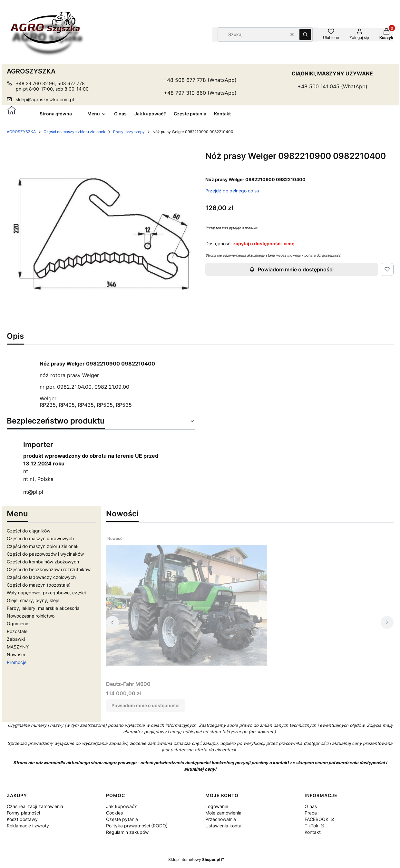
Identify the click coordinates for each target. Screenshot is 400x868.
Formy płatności (23, 813)
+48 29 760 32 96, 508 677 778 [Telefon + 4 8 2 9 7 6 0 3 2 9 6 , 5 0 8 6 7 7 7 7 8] (50, 83)
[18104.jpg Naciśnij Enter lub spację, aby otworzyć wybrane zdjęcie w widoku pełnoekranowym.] (101, 234)
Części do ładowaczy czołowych (41, 577)
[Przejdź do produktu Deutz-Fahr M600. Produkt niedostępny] (187, 605)
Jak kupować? (121, 806)
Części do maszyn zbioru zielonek (74, 132)
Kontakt (313, 832)
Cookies (114, 813)
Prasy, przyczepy (129, 132)
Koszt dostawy (22, 819)
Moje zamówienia (223, 813)
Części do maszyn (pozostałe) (39, 585)
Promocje (17, 662)
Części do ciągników (29, 531)
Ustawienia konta (223, 826)
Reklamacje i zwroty (28, 826)
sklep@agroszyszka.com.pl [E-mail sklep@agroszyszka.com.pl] (45, 99)
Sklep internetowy (194, 859)
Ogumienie (18, 624)
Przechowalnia (221, 819)
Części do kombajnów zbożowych (43, 562)
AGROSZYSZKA (21, 132)
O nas (311, 806)
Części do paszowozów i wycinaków (45, 554)
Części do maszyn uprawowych (40, 538)
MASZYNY (18, 647)
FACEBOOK (317, 819)
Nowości (16, 654)
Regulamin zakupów (127, 832)
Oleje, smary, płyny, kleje (33, 600)
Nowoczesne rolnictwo (31, 616)
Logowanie (217, 806)
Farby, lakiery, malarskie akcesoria (43, 608)
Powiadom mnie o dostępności (292, 269)
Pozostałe (17, 631)
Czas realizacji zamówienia (35, 806)
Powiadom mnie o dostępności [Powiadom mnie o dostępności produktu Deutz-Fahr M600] (146, 705)
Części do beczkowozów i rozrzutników (49, 569)
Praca (311, 813)
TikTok (312, 826)
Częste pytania (122, 819)
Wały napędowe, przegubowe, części (46, 593)
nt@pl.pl (33, 492)
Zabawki (16, 639)
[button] (305, 34)
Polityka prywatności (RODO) (137, 826)
